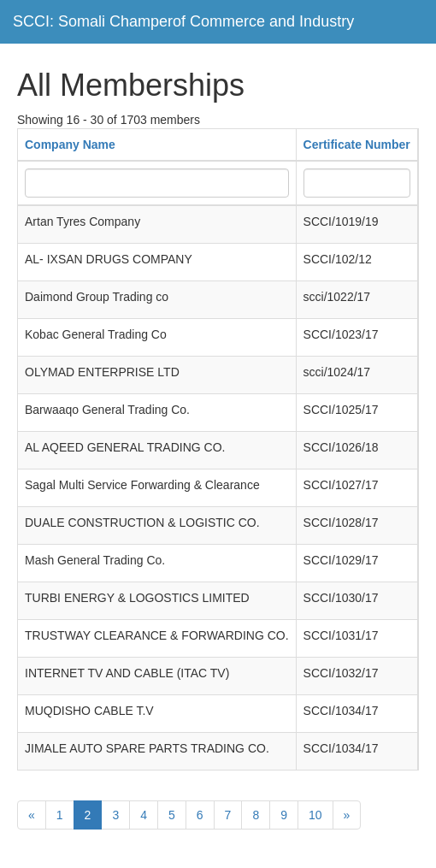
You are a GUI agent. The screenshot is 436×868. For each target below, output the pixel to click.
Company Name (70, 145)
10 (315, 815)
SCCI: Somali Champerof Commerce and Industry (183, 21)
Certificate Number (357, 145)
